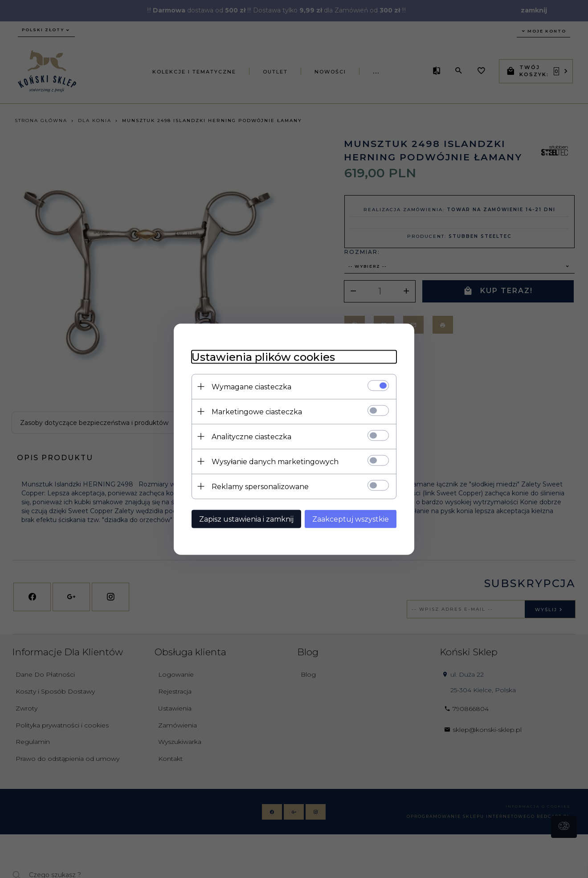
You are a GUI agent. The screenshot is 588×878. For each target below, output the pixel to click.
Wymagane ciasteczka (251, 386)
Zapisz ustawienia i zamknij (246, 519)
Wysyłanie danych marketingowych (275, 461)
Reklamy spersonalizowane (260, 486)
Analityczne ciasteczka (251, 436)
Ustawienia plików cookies (263, 357)
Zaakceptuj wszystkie (351, 519)
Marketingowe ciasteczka (257, 411)
